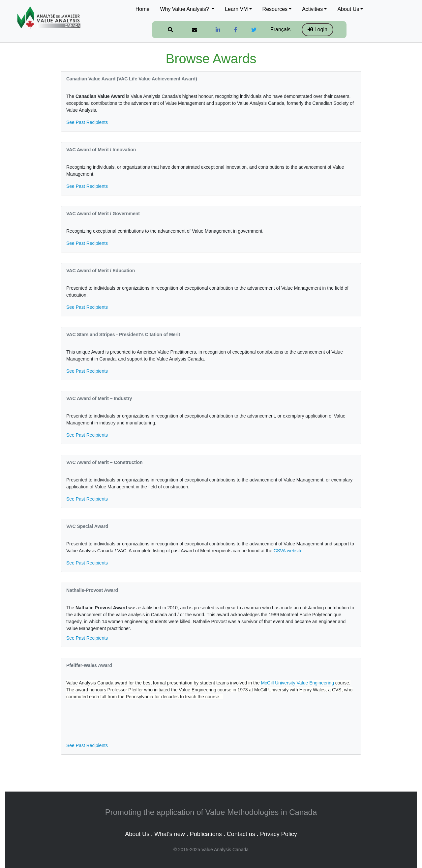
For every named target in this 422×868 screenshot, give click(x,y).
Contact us (241, 834)
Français (280, 29)
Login (317, 29)
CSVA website (288, 551)
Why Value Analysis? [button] (185, 9)
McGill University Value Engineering (297, 683)
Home (143, 9)
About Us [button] (348, 9)
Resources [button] (275, 9)
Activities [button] (312, 9)
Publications (206, 834)
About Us (137, 834)
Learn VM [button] (236, 9)
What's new (169, 834)
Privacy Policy (279, 834)
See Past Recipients (87, 122)
